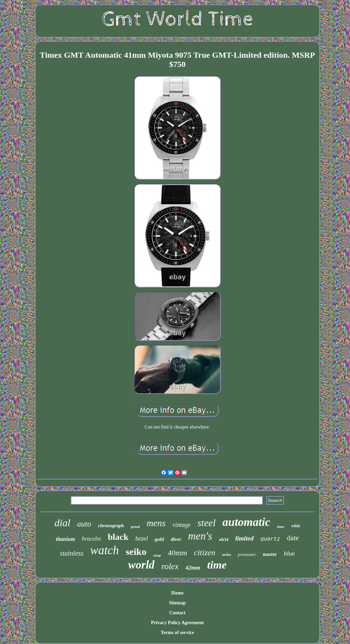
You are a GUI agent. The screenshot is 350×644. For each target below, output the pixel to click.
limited (244, 538)
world (141, 565)
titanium (65, 539)
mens (156, 523)
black (118, 537)
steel (207, 523)
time (217, 565)
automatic (246, 522)
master (270, 554)
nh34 (224, 539)
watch (105, 550)
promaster (247, 554)
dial (62, 523)
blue (289, 553)
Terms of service (177, 633)
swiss (227, 555)
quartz (270, 539)
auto (84, 524)
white (296, 526)
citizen (205, 552)
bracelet (91, 539)
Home (177, 593)
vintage (182, 525)
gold (159, 539)
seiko (136, 552)
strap (157, 555)
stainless (72, 553)
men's (200, 536)
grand (135, 527)
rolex (170, 566)
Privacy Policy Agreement (177, 623)
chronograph (111, 526)
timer (281, 527)
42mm (193, 568)
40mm (177, 553)
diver (176, 539)
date (293, 538)
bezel (142, 538)
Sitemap (178, 603)
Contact (177, 613)
